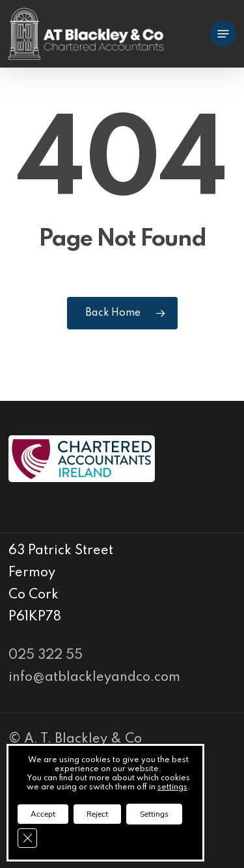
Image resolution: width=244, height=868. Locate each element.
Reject (97, 814)
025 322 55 (46, 656)
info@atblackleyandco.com (94, 678)
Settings (154, 814)
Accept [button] (43, 814)
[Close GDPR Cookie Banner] (27, 838)
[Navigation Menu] (223, 34)
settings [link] (172, 787)
